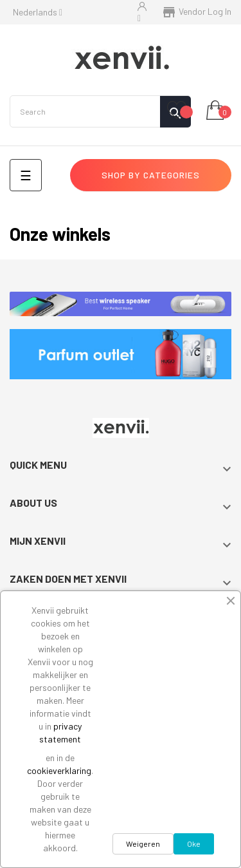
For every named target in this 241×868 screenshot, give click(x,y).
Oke (194, 844)
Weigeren (143, 844)
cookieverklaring (59, 770)
